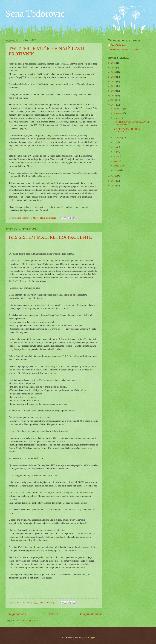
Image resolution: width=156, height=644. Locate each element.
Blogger (92, 638)
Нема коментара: (48, 218)
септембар (119, 138)
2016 (114, 176)
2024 (114, 72)
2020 (114, 91)
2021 (114, 86)
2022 (114, 82)
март (116, 161)
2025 (114, 68)
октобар (118, 118)
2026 (114, 63)
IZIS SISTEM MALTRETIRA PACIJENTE (50, 237)
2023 (114, 77)
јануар (117, 170)
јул (116, 142)
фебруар (118, 166)
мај (116, 152)
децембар (118, 109)
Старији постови (91, 614)
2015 (114, 181)
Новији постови (16, 614)
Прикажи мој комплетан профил (123, 50)
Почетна (53, 614)
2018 (114, 100)
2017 (114, 105)
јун (116, 147)
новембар (119, 113)
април (117, 156)
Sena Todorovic (35, 14)
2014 (114, 186)
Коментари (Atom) (30, 621)
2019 (114, 96)
